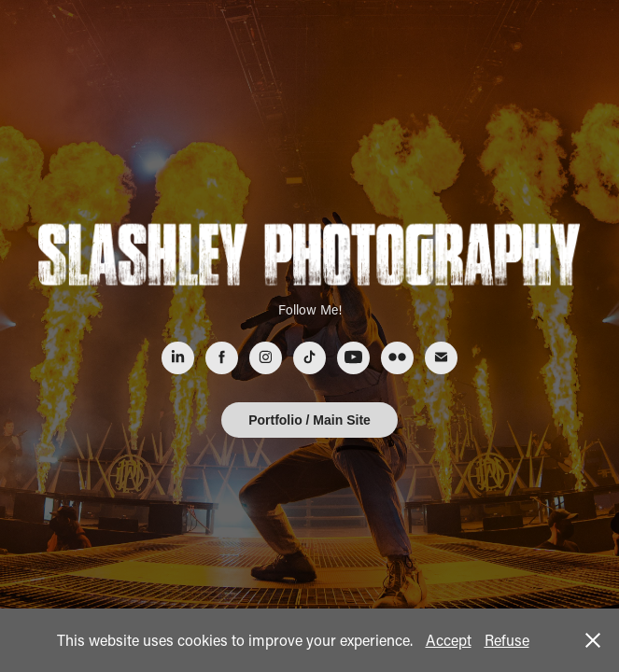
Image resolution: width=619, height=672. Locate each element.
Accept (449, 640)
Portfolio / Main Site (309, 420)
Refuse (507, 640)
